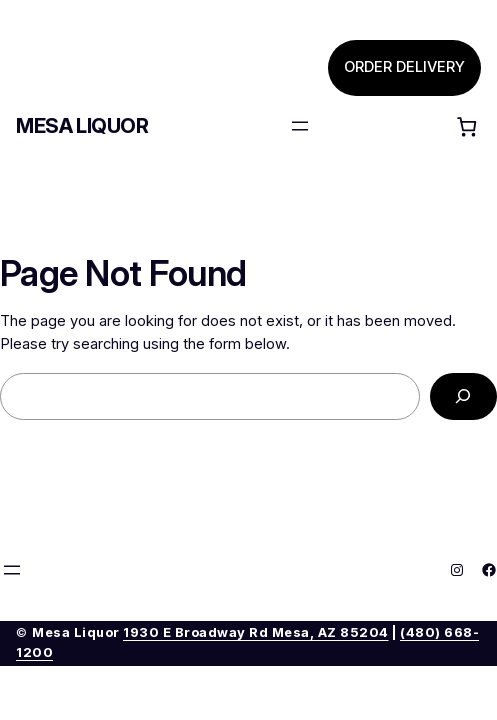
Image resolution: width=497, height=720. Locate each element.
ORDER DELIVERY (404, 67)
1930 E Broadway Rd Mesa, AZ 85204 (256, 632)
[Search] (463, 397)
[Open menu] (300, 126)
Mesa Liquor (82, 126)
